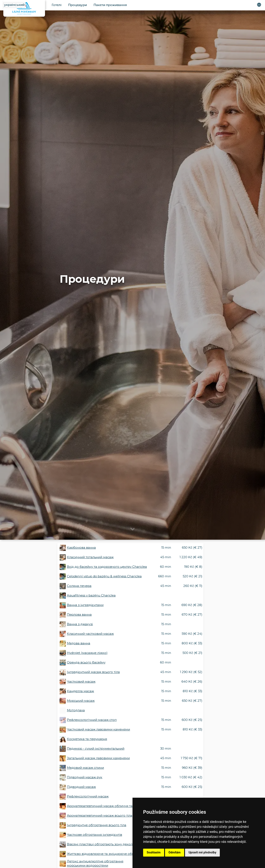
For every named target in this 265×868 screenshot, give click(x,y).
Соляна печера (79, 586)
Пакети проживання (110, 5)
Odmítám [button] (175, 852)
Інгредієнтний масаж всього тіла (93, 672)
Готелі (57, 5)
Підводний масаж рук (85, 777)
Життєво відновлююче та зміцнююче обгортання (107, 854)
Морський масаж (81, 701)
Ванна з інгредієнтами (85, 605)
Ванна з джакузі (80, 624)
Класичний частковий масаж (90, 634)
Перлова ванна (79, 615)
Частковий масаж (81, 682)
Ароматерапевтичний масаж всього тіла (100, 816)
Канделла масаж (80, 691)
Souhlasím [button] (154, 852)
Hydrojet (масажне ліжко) (87, 653)
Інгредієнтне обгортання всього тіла (97, 825)
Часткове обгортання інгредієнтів (94, 835)
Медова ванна (79, 643)
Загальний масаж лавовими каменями (98, 758)
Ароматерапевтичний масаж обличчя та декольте (107, 806)
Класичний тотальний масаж (90, 557)
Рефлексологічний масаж (88, 797)
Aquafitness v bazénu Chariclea (91, 596)
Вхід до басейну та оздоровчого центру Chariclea (107, 567)
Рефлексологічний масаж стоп (92, 720)
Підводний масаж (81, 787)
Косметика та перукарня (87, 739)
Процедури (77, 5)
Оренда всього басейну (86, 663)
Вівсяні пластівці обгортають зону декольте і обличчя (110, 844)
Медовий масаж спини (85, 768)
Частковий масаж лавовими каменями (98, 730)
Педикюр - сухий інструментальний (96, 749)
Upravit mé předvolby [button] (202, 852)
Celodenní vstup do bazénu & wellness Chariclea (104, 576)
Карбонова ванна (81, 548)
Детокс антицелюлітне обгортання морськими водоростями (95, 864)
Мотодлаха (76, 710)
